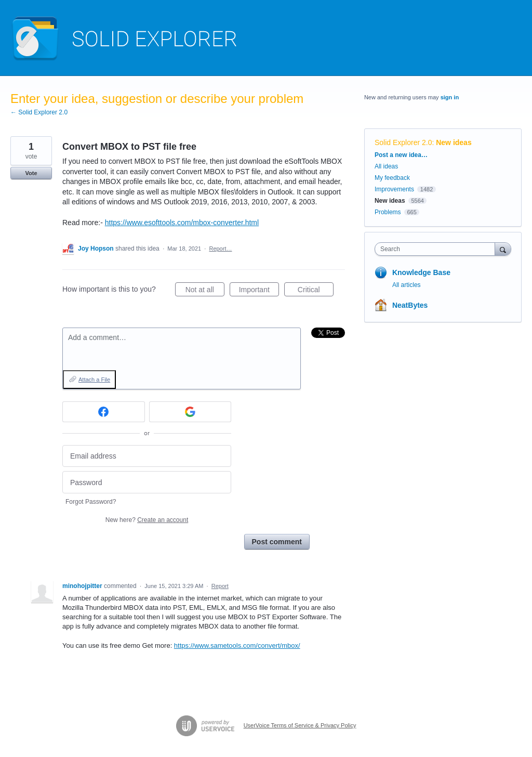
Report (220, 586)
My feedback (392, 178)
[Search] (503, 249)
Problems (388, 212)
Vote (31, 173)
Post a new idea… (401, 155)
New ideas (454, 142)
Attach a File (94, 380)
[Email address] (147, 456)
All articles (407, 285)
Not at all (205, 291)
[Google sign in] (190, 412)
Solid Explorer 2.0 (403, 142)
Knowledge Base (421, 272)
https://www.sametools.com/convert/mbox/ (237, 645)
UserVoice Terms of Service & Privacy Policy (300, 725)
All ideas (386, 166)
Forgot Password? (91, 502)
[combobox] (437, 249)
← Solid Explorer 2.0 (39, 112)
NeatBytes (410, 305)
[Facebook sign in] (104, 412)
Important (259, 291)
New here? (147, 520)
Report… (220, 249)
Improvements (394, 189)
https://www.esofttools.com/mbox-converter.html (182, 223)
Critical (316, 291)
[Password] (147, 482)
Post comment (277, 542)
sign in (450, 97)
